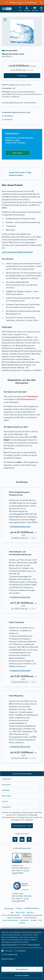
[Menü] (41, 9)
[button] (27, 9)
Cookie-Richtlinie (33, 944)
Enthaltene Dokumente (21, 526)
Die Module (7, 119)
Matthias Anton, (15, 85)
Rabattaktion (8, 116)
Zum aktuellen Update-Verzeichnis (18, 252)
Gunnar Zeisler (26, 85)
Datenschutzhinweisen (9, 944)
